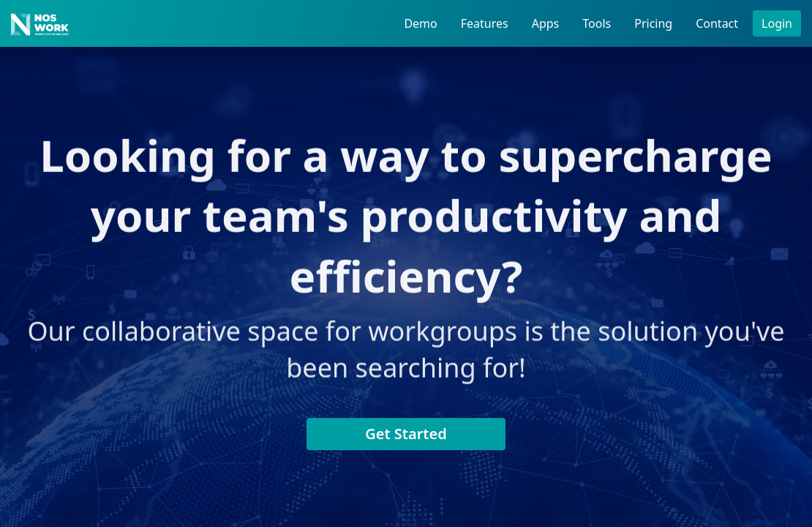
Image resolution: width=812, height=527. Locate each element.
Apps (546, 23)
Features (485, 23)
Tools (597, 23)
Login (777, 23)
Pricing (653, 23)
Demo (420, 23)
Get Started (406, 434)
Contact (717, 23)
